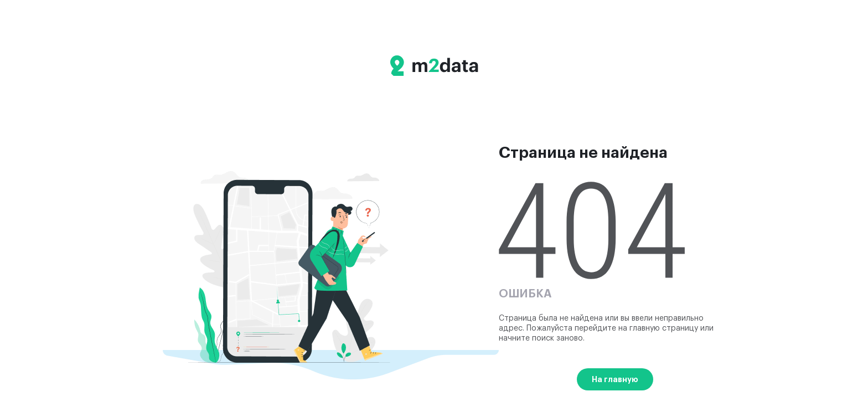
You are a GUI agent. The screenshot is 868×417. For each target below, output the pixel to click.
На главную (615, 379)
